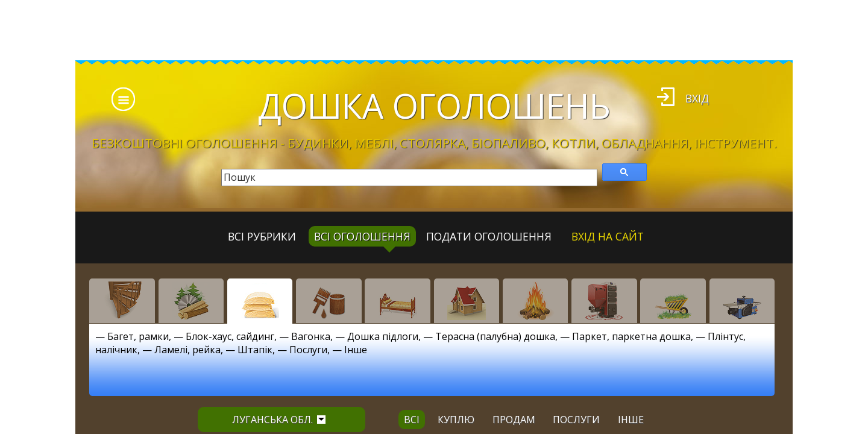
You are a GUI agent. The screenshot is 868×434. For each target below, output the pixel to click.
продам (514, 420)
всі (412, 420)
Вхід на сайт (608, 236)
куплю (456, 420)
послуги (576, 420)
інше (631, 420)
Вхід (697, 98)
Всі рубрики (262, 236)
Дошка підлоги (383, 336)
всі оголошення (362, 236)
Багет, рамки (138, 336)
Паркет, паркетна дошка (631, 336)
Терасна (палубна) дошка (495, 336)
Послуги (308, 350)
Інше (356, 350)
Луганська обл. (279, 420)
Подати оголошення (489, 236)
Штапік (255, 350)
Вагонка (311, 336)
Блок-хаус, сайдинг (230, 336)
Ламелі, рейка (187, 350)
